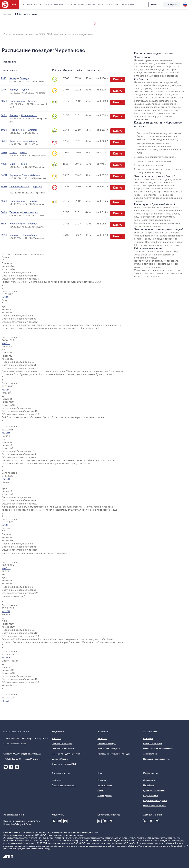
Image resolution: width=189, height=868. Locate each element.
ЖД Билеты (29, 5)
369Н (4, 201)
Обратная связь (151, 795)
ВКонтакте (6, 767)
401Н (4, 153)
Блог (108, 5)
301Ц (4, 141)
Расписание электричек (63, 749)
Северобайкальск (32, 175)
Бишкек (32, 101)
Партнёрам (149, 785)
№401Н (6, 343)
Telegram (17, 767)
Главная (7, 14)
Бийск (23, 153)
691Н (4, 224)
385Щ (4, 115)
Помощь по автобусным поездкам (114, 754)
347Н (4, 187)
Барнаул (24, 78)
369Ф (4, 212)
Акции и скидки (105, 785)
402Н (4, 164)
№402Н (6, 568)
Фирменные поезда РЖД (64, 764)
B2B (116, 5)
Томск (13, 153)
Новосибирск (17, 101)
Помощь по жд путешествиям (67, 754)
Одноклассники (11, 767)
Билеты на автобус (107, 744)
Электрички (78, 5)
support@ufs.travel (32, 759)
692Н (4, 235)
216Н (4, 90)
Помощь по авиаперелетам (157, 759)
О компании (127, 5)
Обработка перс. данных (155, 801)
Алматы (33, 130)
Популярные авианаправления (158, 749)
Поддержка (172, 5)
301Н (4, 130)
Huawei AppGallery (60, 821)
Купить (118, 79)
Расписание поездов (62, 744)
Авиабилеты (61, 5)
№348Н (6, 297)
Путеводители (105, 795)
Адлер (13, 78)
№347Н (6, 525)
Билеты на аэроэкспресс (64, 785)
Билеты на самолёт (153, 744)
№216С (6, 390)
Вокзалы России (60, 759)
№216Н (6, 433)
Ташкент (33, 201)
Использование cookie (154, 806)
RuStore (65, 821)
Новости (102, 780)
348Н (4, 175)
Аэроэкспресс (95, 5)
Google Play (54, 821)
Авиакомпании (150, 754)
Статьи (101, 790)
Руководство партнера (154, 790)
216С (4, 78)
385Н (4, 101)
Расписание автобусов (109, 749)
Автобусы (44, 5)
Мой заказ (57, 739)
